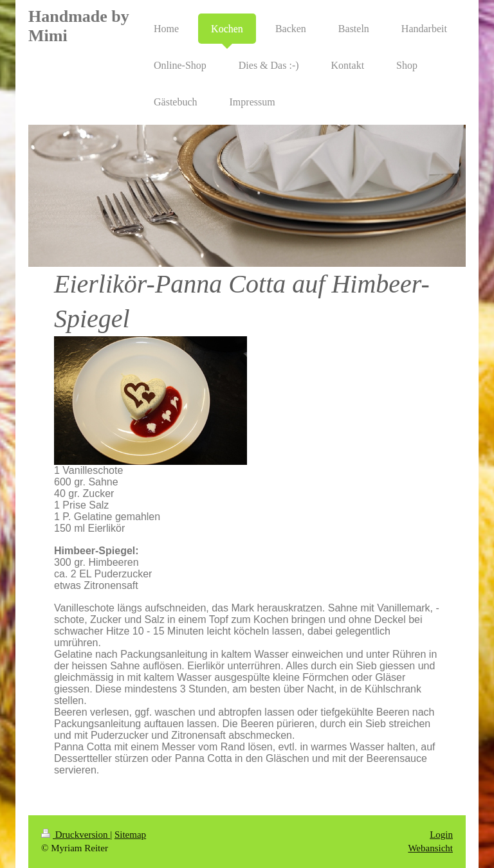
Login (441, 835)
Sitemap (130, 835)
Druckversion (76, 835)
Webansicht (430, 848)
